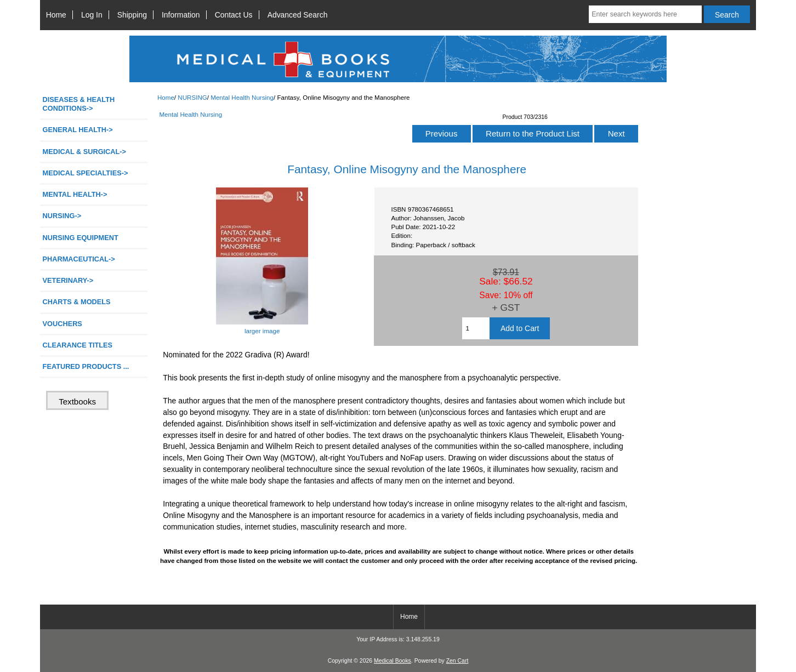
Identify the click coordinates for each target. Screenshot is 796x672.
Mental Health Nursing (242, 97)
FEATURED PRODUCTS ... (86, 366)
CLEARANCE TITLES (78, 345)
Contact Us (234, 15)
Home (56, 15)
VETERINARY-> (68, 280)
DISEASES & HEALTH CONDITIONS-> (79, 104)
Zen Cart (457, 661)
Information (181, 15)
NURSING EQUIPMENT (81, 238)
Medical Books (393, 661)
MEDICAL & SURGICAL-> (84, 152)
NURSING (192, 97)
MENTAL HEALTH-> (75, 194)
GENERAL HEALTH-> (78, 130)
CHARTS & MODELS (77, 302)
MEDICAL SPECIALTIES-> (86, 173)
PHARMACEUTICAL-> (79, 259)
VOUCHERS (62, 324)
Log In (92, 15)
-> (62, 216)
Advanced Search (298, 15)
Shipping (132, 15)
